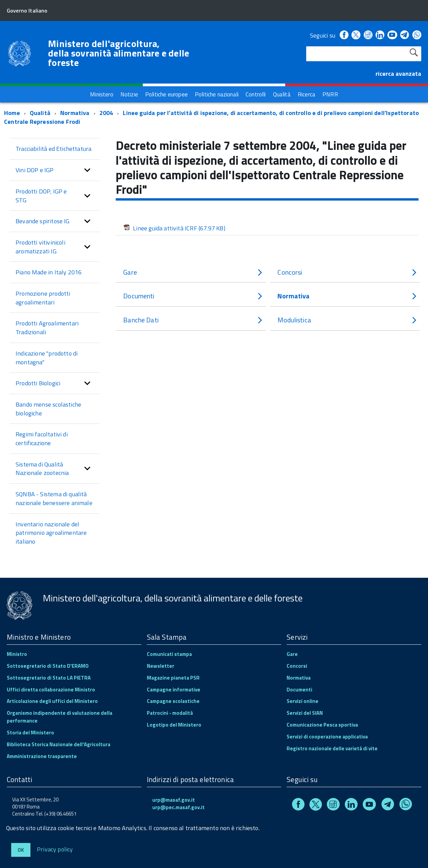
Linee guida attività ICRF (174, 228)
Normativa (75, 113)
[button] (87, 170)
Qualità (40, 113)
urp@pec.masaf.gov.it (178, 807)
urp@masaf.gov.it (174, 800)
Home (12, 113)
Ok (21, 850)
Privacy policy (55, 849)
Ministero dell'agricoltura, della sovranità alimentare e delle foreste (119, 53)
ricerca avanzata (398, 74)
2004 (106, 113)
